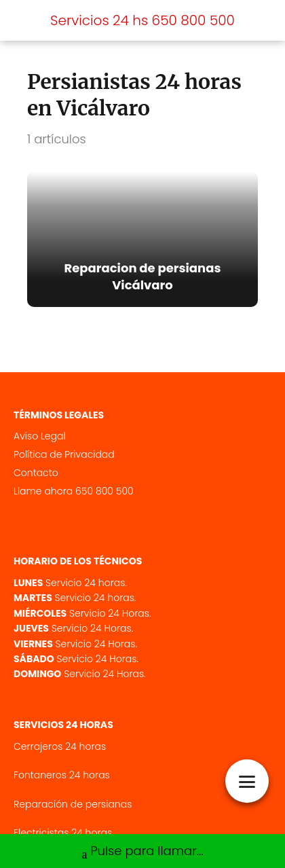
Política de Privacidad (64, 454)
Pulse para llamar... (142, 852)
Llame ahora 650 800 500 (74, 491)
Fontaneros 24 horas (62, 775)
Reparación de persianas (73, 804)
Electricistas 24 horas (63, 833)
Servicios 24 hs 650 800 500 (142, 20)
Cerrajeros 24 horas (60, 746)
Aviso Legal (40, 436)
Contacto (36, 473)
